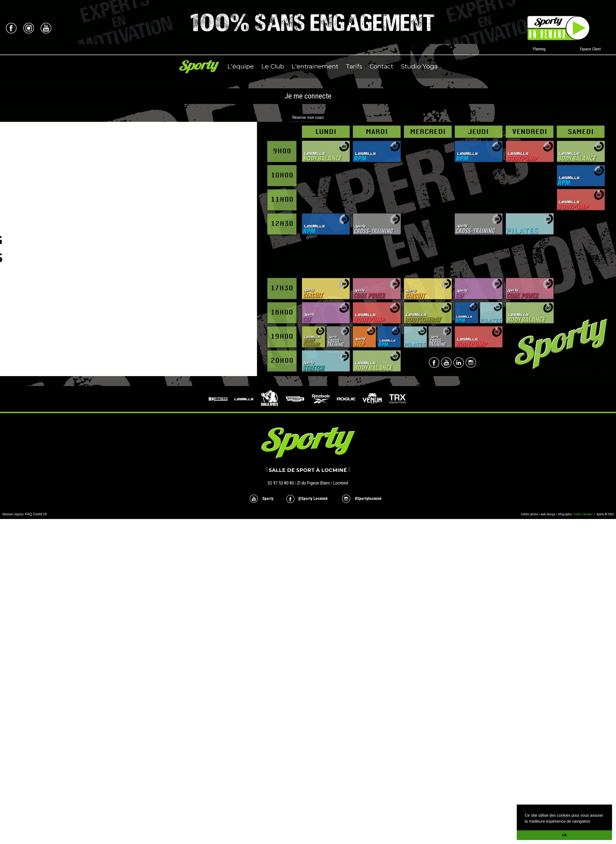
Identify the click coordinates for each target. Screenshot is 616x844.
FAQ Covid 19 (36, 514)
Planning (539, 49)
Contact (381, 66)
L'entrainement (315, 66)
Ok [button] (564, 835)
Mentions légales (13, 514)
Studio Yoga (419, 66)
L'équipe (241, 66)
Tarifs (354, 66)
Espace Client (590, 49)
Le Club (273, 66)
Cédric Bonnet (584, 514)
